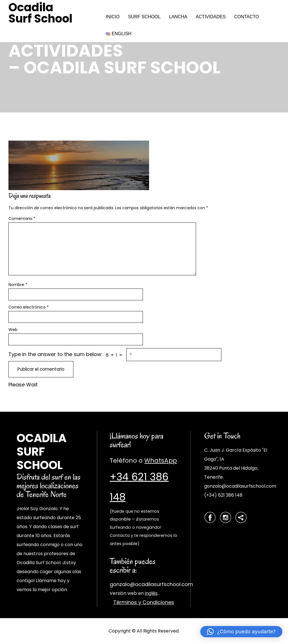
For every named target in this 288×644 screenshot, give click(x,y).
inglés (151, 593)
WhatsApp (161, 461)
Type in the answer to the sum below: (55, 354)
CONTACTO (246, 17)
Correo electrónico (29, 307)
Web (13, 330)
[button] (241, 632)
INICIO (113, 17)
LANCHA (178, 17)
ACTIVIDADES (211, 17)
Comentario (22, 219)
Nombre (18, 285)
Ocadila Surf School (40, 13)
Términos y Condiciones (144, 602)
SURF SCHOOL (144, 17)
